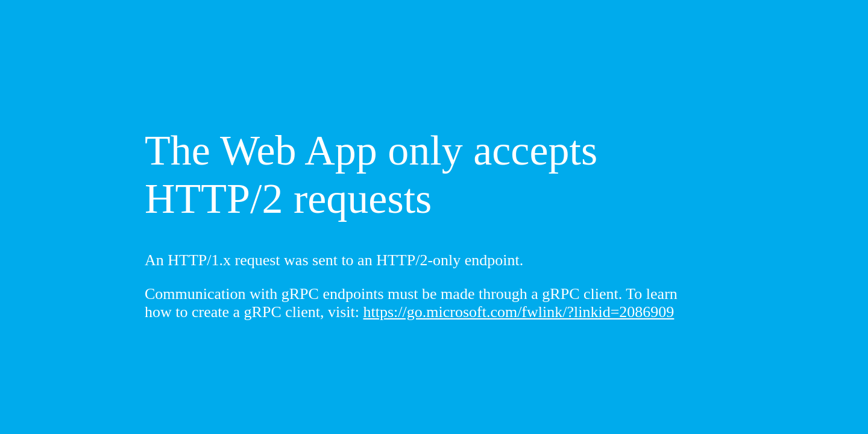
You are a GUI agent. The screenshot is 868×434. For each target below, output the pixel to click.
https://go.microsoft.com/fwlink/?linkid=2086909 (519, 312)
